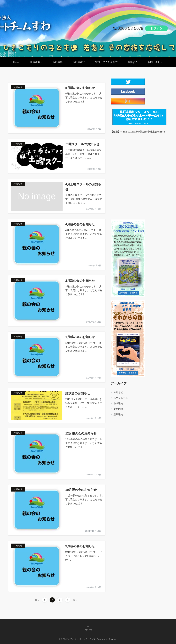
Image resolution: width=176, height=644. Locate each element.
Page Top (88, 628)
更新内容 (118, 409)
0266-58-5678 (130, 28)
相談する (156, 28)
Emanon (113, 639)
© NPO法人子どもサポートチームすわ (77, 639)
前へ (37, 600)
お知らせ (118, 392)
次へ (75, 600)
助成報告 (118, 403)
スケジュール (121, 398)
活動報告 (118, 414)
